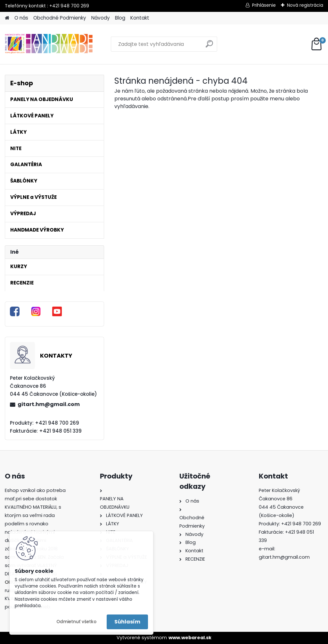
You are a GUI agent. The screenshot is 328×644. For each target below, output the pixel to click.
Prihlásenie (264, 5)
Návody (101, 18)
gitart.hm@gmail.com (49, 404)
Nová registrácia (305, 5)
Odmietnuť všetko (76, 622)
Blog (120, 18)
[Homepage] (7, 18)
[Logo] (49, 44)
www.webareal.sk (190, 638)
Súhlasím (127, 622)
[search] (209, 46)
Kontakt (140, 18)
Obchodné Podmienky (60, 18)
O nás (21, 18)
